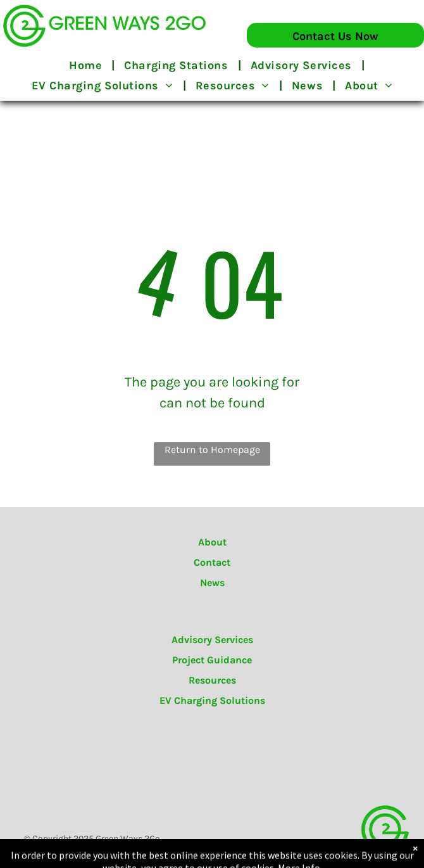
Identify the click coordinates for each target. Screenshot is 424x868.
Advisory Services (212, 640)
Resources (212, 680)
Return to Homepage (212, 450)
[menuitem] (87, 65)
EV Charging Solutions (212, 700)
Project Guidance (212, 660)
